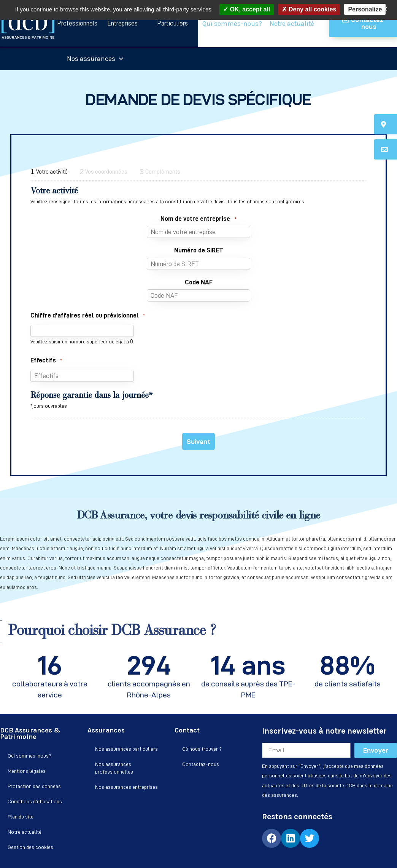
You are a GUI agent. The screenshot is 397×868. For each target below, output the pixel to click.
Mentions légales (27, 771)
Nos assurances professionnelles (114, 768)
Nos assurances (95, 59)
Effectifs (46, 361)
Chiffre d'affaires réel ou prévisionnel (88, 316)
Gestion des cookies (30, 847)
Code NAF (199, 282)
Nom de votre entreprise (198, 219)
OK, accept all (247, 9)
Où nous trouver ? (202, 749)
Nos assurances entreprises (126, 787)
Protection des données (34, 786)
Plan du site (21, 817)
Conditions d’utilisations (35, 801)
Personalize (365, 9)
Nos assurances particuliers (126, 749)
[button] (77, 23)
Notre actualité (292, 24)
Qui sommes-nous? (232, 24)
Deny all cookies (309, 9)
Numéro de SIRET (199, 250)
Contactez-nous (201, 764)
